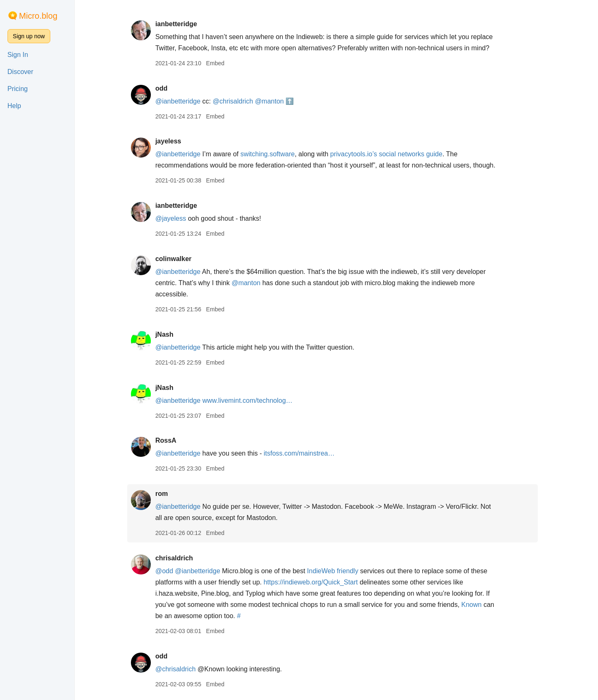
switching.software (272, 154)
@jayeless (175, 218)
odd (165, 88)
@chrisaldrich (237, 101)
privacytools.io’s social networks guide (390, 154)
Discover (20, 72)
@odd (168, 571)
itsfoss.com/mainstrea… (303, 453)
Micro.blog (38, 16)
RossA (170, 440)
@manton (273, 101)
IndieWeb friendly (336, 571)
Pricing (18, 89)
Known (475, 605)
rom (165, 494)
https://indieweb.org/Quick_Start (315, 582)
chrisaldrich (178, 558)
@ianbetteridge (182, 101)
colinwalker (177, 259)
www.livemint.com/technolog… (251, 401)
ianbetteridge (180, 24)
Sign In (18, 55)
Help (14, 106)
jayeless (172, 141)
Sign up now (29, 36)
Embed (219, 63)
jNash (168, 334)
